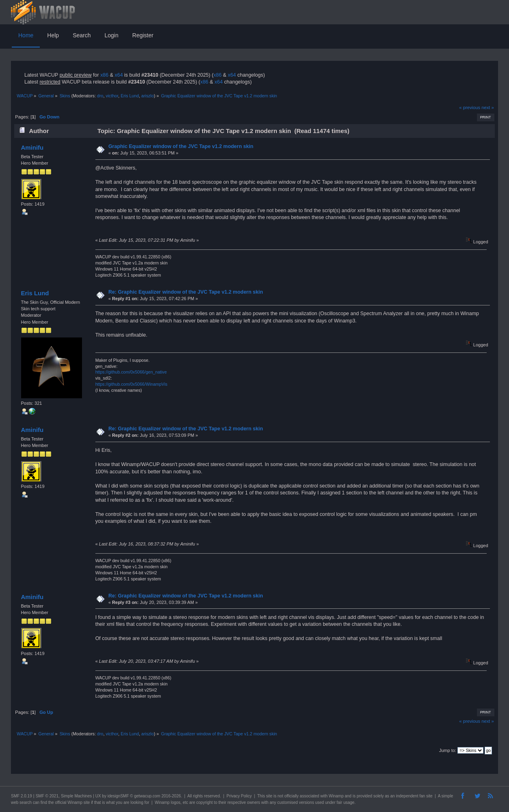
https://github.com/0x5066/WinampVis (132, 384)
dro (100, 96)
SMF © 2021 (47, 796)
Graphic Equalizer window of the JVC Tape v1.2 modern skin (181, 146)
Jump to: (448, 750)
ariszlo (148, 96)
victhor (112, 96)
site (269, 796)
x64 (119, 75)
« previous (470, 107)
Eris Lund (130, 96)
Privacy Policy (239, 796)
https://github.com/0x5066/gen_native (131, 372)
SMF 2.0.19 (22, 796)
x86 (104, 75)
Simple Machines (76, 796)
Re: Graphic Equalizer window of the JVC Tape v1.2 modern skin (186, 292)
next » (488, 107)
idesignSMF (118, 796)
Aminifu (32, 147)
